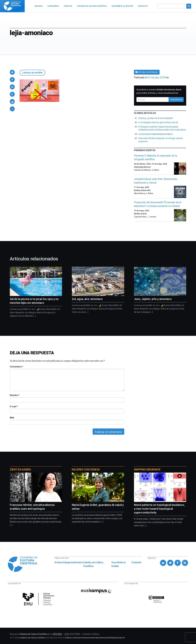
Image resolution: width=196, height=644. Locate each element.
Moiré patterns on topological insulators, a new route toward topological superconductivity (159, 509)
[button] (12, 72)
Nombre (15, 395)
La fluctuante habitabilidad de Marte (155, 134)
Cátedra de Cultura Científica (93, 564)
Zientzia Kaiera (20, 469)
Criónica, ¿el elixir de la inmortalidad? (156, 118)
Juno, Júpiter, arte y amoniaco (153, 299)
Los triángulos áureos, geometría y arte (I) (158, 122)
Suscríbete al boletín (118, 564)
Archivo (59, 562)
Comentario (16, 367)
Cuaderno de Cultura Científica (32, 638)
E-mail (14, 406)
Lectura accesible (32, 73)
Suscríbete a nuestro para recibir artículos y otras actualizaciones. (159, 91)
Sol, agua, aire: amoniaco (87, 299)
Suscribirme (176, 100)
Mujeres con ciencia (86, 469)
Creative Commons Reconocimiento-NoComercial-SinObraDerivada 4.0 (95, 638)
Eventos (79, 562)
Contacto (137, 562)
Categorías (69, 562)
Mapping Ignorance (147, 469)
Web (12, 418)
